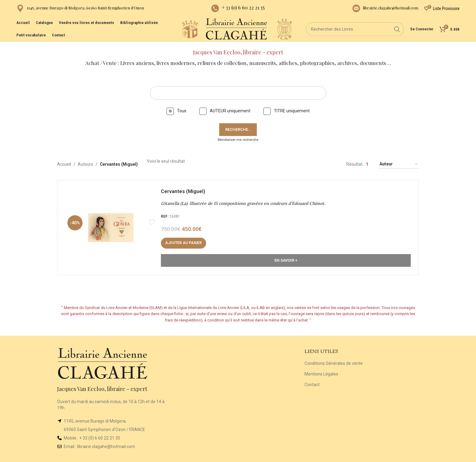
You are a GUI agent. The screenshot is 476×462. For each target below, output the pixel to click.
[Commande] (399, 160)
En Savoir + (286, 256)
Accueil (64, 159)
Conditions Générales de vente (334, 358)
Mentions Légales (321, 369)
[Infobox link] (80, 9)
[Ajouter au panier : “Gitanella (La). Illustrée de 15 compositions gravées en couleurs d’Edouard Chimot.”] (185, 239)
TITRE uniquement (286, 106)
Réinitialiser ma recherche (238, 135)
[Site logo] (186, 33)
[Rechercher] (357, 33)
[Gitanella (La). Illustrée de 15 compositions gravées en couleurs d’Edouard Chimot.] (112, 224)
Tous (176, 106)
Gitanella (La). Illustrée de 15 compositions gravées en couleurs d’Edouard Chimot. (244, 199)
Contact (312, 379)
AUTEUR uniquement (225, 106)
